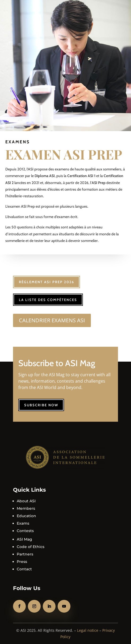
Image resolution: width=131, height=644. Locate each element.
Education (26, 516)
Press (22, 562)
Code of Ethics (31, 547)
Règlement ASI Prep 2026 (47, 282)
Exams (23, 523)
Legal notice (88, 630)
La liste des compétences (48, 300)
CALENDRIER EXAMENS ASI (52, 320)
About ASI (26, 501)
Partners (25, 554)
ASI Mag (24, 539)
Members (26, 508)
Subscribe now (41, 405)
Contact (24, 569)
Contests (25, 531)
